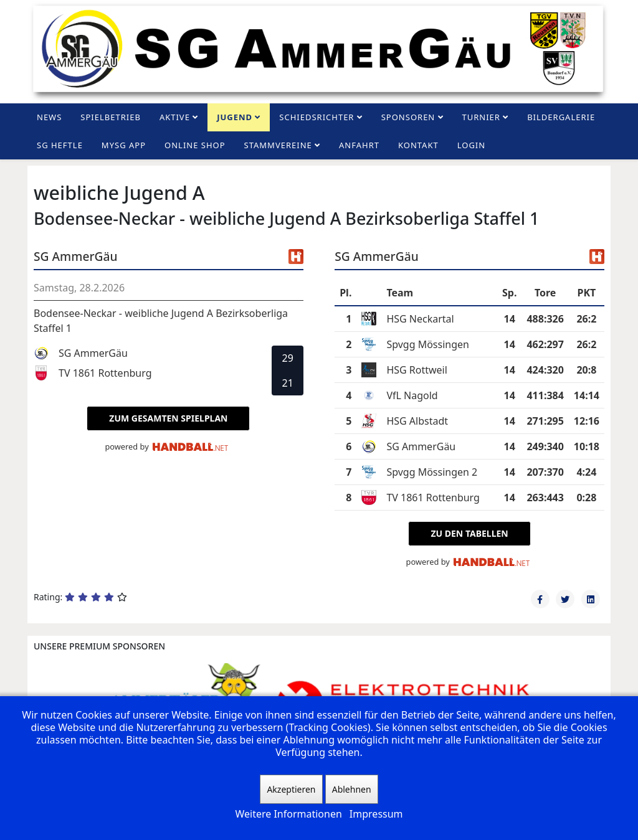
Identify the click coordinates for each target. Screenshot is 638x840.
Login (471, 145)
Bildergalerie (561, 117)
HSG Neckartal (420, 319)
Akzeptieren (291, 789)
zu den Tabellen (469, 533)
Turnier (481, 117)
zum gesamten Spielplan (168, 418)
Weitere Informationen (288, 814)
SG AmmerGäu (421, 446)
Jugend (235, 117)
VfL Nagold (412, 395)
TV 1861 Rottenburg (433, 498)
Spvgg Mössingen (428, 344)
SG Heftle (60, 145)
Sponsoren (408, 117)
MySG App (124, 145)
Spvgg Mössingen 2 (432, 472)
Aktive (175, 117)
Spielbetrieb (111, 117)
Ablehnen (352, 789)
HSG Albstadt (417, 421)
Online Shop (195, 145)
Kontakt (418, 145)
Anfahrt (359, 145)
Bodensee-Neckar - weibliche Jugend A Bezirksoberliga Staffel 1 (161, 321)
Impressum (376, 814)
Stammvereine (278, 145)
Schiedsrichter (317, 117)
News (49, 117)
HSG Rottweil (417, 370)
